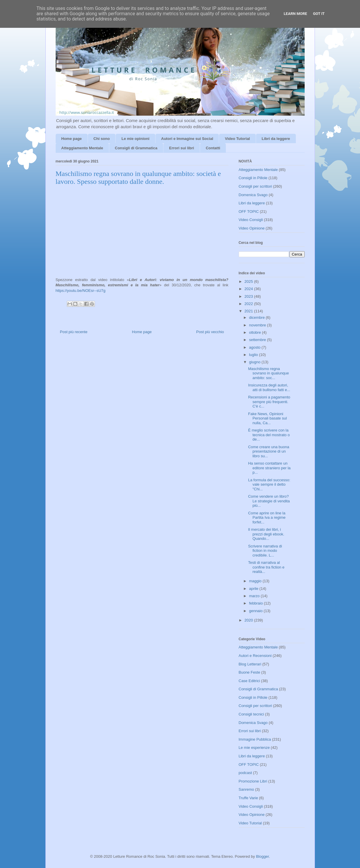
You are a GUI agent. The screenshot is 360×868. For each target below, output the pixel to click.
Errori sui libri (181, 148)
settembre (258, 340)
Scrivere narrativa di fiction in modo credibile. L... (265, 551)
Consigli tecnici (251, 714)
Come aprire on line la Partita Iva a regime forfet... (267, 518)
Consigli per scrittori (255, 186)
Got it (319, 14)
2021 (249, 311)
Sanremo (246, 789)
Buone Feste (250, 672)
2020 (249, 620)
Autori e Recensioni (255, 656)
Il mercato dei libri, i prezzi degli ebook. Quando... (266, 534)
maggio (256, 581)
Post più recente (74, 332)
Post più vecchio (210, 332)
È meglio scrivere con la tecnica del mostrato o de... (269, 435)
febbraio (256, 603)
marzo (255, 596)
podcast (245, 773)
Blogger (262, 856)
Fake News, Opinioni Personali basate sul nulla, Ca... (267, 418)
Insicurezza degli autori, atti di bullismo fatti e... (269, 387)
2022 (249, 304)
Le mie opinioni (135, 139)
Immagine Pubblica (255, 739)
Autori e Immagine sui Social (187, 139)
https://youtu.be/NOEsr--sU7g (81, 291)
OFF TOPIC (249, 212)
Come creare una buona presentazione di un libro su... (269, 451)
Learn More (296, 14)
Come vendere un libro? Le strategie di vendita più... (269, 501)
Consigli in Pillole (253, 178)
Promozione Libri (253, 781)
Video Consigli (251, 220)
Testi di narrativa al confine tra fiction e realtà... (266, 567)
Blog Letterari (250, 664)
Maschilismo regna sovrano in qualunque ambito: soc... (268, 373)
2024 (249, 289)
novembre (258, 325)
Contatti (213, 148)
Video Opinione (252, 228)
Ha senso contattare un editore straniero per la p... (269, 468)
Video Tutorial (237, 139)
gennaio (256, 611)
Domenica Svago (253, 195)
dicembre (257, 317)
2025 (249, 281)
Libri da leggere (276, 139)
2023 (249, 296)
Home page (71, 139)
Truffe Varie (248, 798)
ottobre (255, 332)
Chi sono (102, 139)
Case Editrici (249, 681)
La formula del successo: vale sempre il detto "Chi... (269, 484)
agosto (255, 347)
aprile (254, 589)
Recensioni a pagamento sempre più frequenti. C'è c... (269, 402)
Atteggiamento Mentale (82, 148)
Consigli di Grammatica (136, 148)
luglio (254, 355)
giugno (255, 362)
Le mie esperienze (254, 748)
